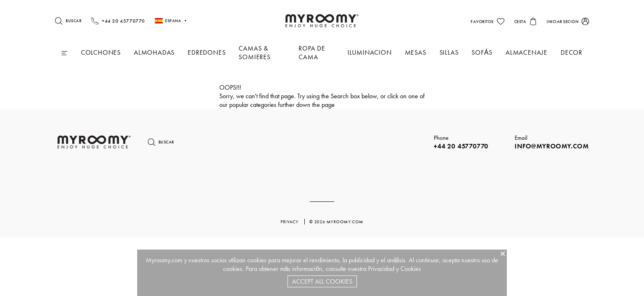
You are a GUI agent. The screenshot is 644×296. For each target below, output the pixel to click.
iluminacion (370, 52)
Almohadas (154, 52)
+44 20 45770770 (461, 146)
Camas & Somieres (254, 53)
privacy (290, 222)
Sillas (449, 52)
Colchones (101, 52)
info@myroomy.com (552, 146)
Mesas (416, 52)
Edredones (207, 52)
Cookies (411, 269)
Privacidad (381, 269)
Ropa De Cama (312, 53)
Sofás (482, 52)
